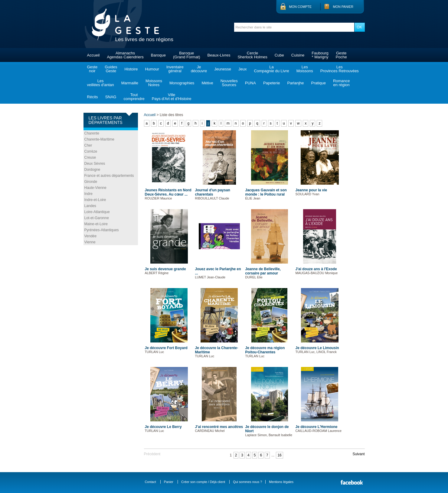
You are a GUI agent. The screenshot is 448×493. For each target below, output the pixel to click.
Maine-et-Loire (96, 224)
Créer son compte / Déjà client (203, 482)
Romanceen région (342, 83)
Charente (92, 133)
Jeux (242, 69)
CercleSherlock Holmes (252, 55)
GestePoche (341, 55)
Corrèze (91, 151)
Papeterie (272, 83)
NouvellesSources (229, 83)
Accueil (93, 55)
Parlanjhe (296, 83)
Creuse (90, 157)
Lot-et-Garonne (97, 218)
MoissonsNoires (154, 83)
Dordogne (92, 170)
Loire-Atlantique (97, 212)
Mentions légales (281, 482)
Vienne (90, 242)
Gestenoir (92, 69)
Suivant (358, 454)
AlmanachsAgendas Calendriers (125, 55)
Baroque (158, 55)
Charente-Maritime (99, 139)
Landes (90, 206)
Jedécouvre (199, 69)
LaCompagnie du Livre (271, 69)
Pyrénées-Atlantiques (102, 230)
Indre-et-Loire (95, 200)
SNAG (111, 97)
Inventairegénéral (175, 69)
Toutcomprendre (134, 97)
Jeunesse (223, 69)
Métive (207, 83)
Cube (279, 55)
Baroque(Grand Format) (187, 55)
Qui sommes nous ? (247, 482)
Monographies (182, 83)
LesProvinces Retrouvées (340, 69)
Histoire (131, 69)
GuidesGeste (111, 69)
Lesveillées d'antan (101, 83)
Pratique (318, 83)
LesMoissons (305, 69)
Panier (169, 482)
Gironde (91, 182)
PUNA (250, 83)
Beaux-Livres (219, 55)
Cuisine (298, 55)
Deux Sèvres (95, 164)
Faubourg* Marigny (320, 55)
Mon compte (300, 7)
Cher (88, 145)
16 (279, 455)
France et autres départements (109, 176)
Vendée (91, 236)
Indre (88, 194)
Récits (93, 97)
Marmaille (130, 83)
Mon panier (343, 7)
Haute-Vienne (95, 188)
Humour (152, 69)
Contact (150, 482)
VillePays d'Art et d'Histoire (172, 97)
